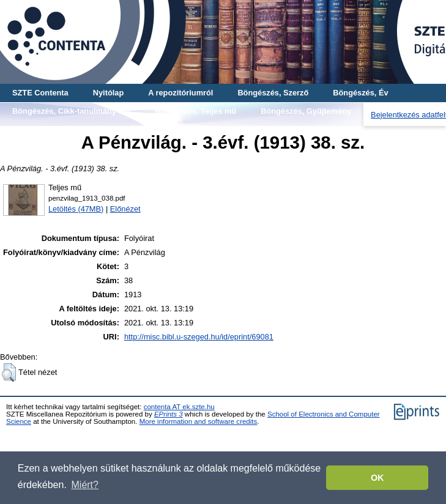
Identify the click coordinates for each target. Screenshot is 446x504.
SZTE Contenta (40, 93)
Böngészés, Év (360, 93)
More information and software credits (199, 421)
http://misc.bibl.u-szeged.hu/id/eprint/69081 (199, 337)
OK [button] (377, 478)
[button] (9, 372)
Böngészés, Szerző (273, 93)
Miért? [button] (85, 485)
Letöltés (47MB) (76, 209)
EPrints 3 (169, 414)
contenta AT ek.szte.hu (179, 407)
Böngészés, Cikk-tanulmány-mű (71, 111)
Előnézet (125, 209)
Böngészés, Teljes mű (195, 111)
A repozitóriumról (180, 93)
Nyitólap (108, 93)
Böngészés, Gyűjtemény (306, 111)
